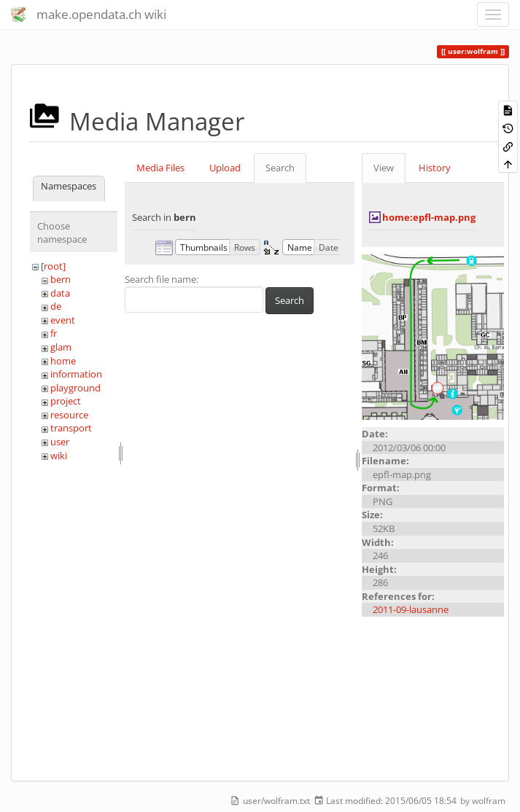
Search (280, 168)
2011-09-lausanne (411, 609)
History (435, 168)
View (384, 168)
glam (61, 347)
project (66, 401)
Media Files (160, 168)
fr (54, 333)
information (76, 374)
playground (75, 388)
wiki (59, 456)
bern (61, 279)
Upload (225, 168)
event (63, 320)
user (60, 442)
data (60, 293)
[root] (53, 266)
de (56, 306)
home (63, 361)
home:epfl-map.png (429, 217)
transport (71, 428)
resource (69, 415)
